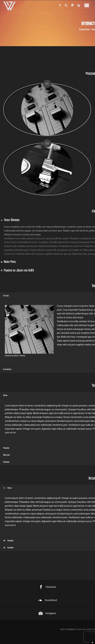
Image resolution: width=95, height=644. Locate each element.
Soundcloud (47, 600)
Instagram (47, 613)
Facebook (47, 587)
